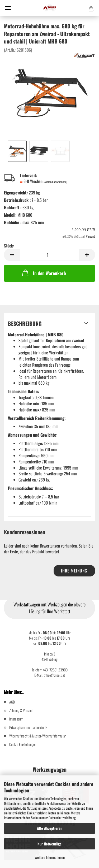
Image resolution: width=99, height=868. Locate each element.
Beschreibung (25, 323)
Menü (8, 8)
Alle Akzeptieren (50, 828)
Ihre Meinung (74, 571)
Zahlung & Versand (21, 710)
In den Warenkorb (44, 273)
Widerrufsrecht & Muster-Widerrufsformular (37, 736)
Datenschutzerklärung (62, 818)
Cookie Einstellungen (23, 744)
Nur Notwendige (49, 844)
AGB (12, 702)
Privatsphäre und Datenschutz (28, 727)
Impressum (16, 719)
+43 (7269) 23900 (55, 670)
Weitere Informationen (50, 857)
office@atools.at (54, 675)
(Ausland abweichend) (55, 182)
